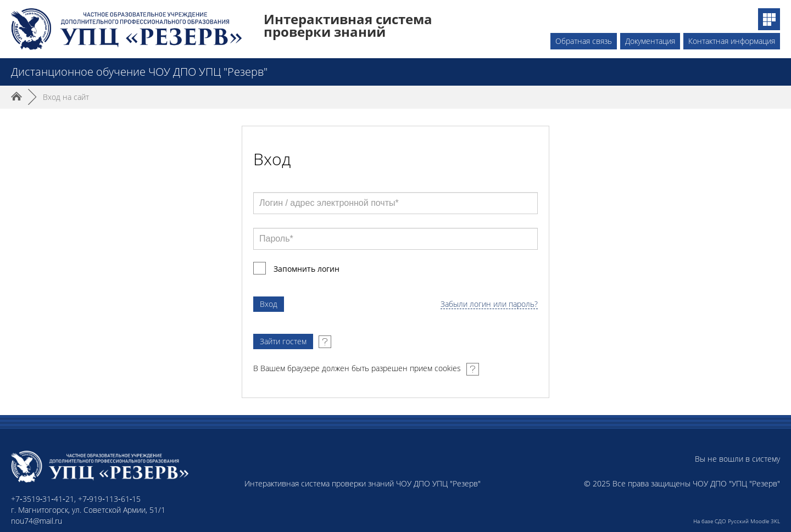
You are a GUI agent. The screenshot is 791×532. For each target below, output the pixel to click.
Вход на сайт (66, 97)
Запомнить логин (307, 269)
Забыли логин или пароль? (489, 304)
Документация (650, 41)
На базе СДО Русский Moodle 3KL (737, 521)
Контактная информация (732, 41)
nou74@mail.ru (37, 521)
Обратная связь (584, 41)
